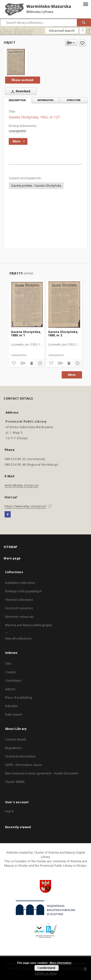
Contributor (13, 681)
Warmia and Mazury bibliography (29, 625)
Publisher (12, 706)
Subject (10, 689)
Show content (23, 80)
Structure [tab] (74, 100)
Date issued (13, 714)
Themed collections (19, 600)
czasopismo (17, 131)
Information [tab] (45, 100)
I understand (47, 968)
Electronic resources (19, 617)
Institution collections (20, 583)
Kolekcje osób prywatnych (24, 591)
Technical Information (20, 756)
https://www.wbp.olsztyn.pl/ (25, 506)
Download (20, 91)
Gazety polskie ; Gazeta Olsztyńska (36, 186)
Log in (9, 811)
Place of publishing (18, 698)
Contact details (16, 739)
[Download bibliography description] (22, 363)
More (72, 375)
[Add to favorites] (82, 43)
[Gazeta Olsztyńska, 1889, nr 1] (27, 305)
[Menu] (85, 4)
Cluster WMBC (15, 782)
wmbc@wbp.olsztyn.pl (21, 485)
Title (8, 664)
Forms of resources (19, 608)
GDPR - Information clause (24, 765)
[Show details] (40, 363)
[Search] (84, 23)
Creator (11, 672)
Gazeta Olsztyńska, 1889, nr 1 (26, 334)
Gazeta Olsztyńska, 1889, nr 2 (63, 334)
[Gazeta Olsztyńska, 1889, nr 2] (64, 305)
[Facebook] (8, 515)
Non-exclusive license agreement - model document (42, 773)
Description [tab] (17, 100)
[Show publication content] (31, 363)
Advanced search (62, 31)
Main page (12, 558)
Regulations (13, 748)
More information (60, 963)
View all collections (18, 638)
